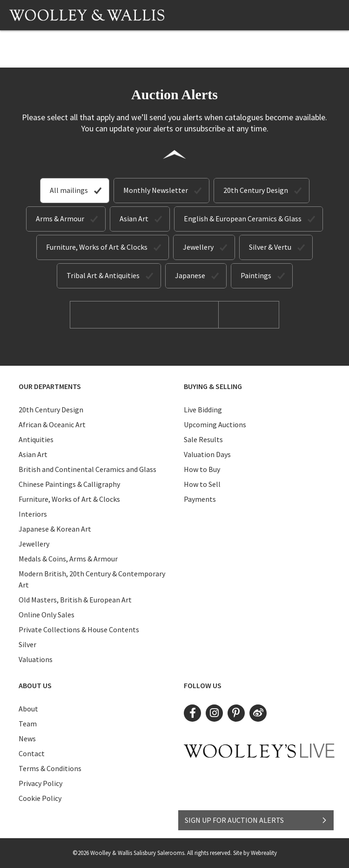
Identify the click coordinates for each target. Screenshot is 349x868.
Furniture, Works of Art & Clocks (97, 247)
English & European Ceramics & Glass (243, 219)
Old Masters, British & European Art (75, 600)
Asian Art (134, 219)
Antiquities (36, 439)
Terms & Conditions (50, 768)
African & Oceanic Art (52, 424)
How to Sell (202, 484)
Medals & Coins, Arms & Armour (68, 559)
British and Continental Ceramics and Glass (87, 469)
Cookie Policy (40, 798)
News (27, 738)
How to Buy (202, 469)
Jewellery (198, 247)
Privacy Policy (40, 783)
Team (28, 724)
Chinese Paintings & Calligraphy (69, 484)
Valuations (36, 659)
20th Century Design (256, 190)
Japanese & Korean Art (55, 529)
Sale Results (203, 439)
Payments (200, 499)
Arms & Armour (60, 219)
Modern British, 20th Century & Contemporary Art (92, 579)
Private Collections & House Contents (79, 629)
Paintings (256, 275)
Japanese (190, 275)
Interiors (33, 514)
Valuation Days (207, 454)
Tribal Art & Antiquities (103, 275)
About (28, 709)
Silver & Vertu (270, 247)
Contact (32, 753)
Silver (27, 644)
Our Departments (50, 386)
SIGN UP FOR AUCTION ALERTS (256, 820)
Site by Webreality (255, 853)
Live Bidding (203, 410)
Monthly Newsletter (156, 190)
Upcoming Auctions (215, 424)
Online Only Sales (47, 615)
